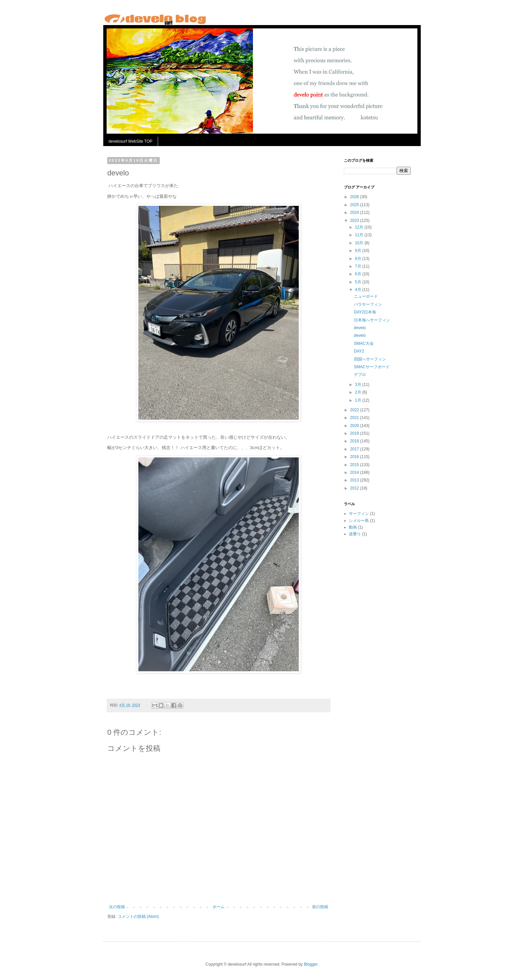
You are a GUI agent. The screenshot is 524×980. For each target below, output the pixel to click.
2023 (355, 221)
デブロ (360, 375)
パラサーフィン (368, 304)
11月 (360, 235)
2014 (355, 472)
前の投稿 (320, 907)
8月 (359, 259)
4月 (359, 290)
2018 (355, 441)
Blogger (311, 964)
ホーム (219, 907)
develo (360, 328)
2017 (355, 449)
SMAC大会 (364, 343)
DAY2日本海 (365, 312)
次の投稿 (117, 907)
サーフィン (359, 514)
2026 (355, 197)
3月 (359, 385)
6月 (359, 274)
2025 (355, 205)
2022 (355, 410)
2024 (355, 213)
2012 (355, 488)
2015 (355, 465)
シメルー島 (359, 521)
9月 (359, 251)
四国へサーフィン (370, 359)
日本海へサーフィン (372, 320)
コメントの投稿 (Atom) (138, 917)
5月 (359, 282)
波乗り (355, 534)
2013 (355, 480)
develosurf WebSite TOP (130, 141)
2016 (355, 457)
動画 (353, 527)
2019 (355, 433)
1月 (359, 400)
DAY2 (359, 351)
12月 (360, 227)
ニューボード (366, 296)
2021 (355, 418)
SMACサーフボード (372, 367)
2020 (355, 426)
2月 (359, 392)
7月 (359, 266)
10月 (360, 243)
